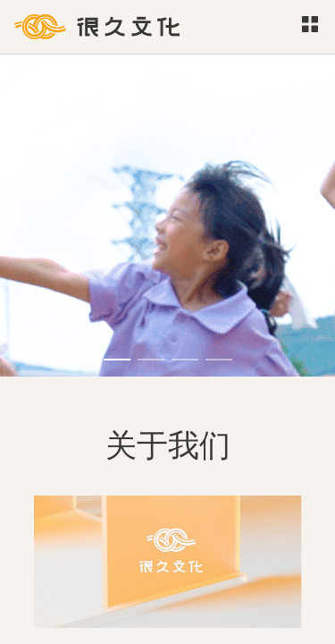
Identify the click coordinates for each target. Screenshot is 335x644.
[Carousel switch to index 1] (117, 360)
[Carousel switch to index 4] (219, 360)
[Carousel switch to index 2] (151, 360)
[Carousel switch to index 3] (185, 360)
